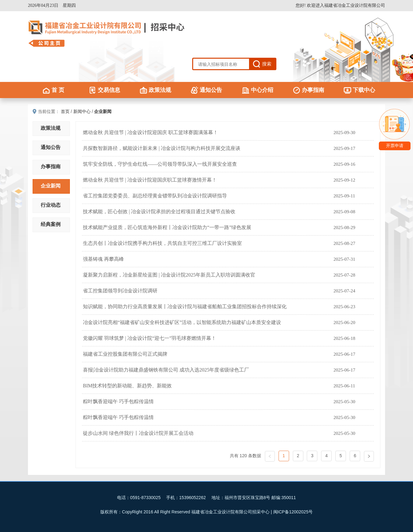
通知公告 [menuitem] (206, 90)
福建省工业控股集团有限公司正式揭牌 (125, 354)
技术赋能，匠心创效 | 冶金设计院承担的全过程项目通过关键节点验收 (159, 212)
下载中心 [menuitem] (359, 90)
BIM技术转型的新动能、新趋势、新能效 (127, 386)
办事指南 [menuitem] (309, 90)
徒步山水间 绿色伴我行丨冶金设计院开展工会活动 (138, 433)
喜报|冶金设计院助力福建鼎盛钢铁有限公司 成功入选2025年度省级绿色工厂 (166, 370)
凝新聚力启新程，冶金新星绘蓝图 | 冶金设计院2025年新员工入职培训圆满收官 (169, 275)
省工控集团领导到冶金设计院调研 (120, 291)
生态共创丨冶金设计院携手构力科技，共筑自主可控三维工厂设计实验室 (162, 243)
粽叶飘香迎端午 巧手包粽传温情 (118, 401)
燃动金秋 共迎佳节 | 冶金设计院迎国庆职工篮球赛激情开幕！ (150, 180)
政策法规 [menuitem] (155, 90)
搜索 (267, 64)
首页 (65, 111)
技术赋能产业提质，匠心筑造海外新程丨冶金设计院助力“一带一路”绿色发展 (167, 227)
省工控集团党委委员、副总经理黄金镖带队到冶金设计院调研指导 (155, 196)
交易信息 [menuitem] (104, 90)
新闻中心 (82, 111)
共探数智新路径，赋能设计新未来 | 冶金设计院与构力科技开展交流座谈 (162, 148)
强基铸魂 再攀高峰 (103, 259)
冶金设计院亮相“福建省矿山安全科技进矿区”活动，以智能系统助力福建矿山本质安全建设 (182, 322)
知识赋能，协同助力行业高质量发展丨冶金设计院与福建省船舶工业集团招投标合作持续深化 (185, 307)
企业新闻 (103, 112)
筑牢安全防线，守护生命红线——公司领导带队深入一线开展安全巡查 (160, 164)
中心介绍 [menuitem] (258, 90)
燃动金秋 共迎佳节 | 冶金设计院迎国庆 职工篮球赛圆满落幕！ (150, 132)
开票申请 (395, 146)
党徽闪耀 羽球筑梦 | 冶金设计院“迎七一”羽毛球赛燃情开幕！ (150, 338)
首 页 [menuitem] (53, 90)
